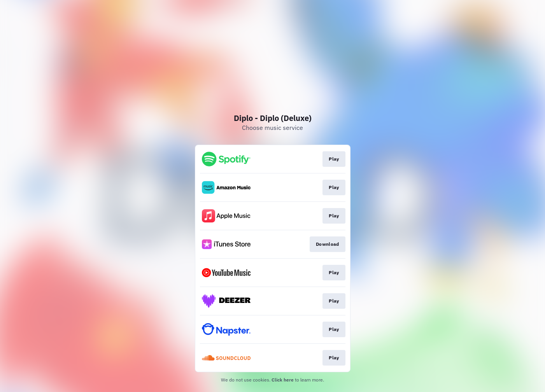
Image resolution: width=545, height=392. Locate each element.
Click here (283, 380)
